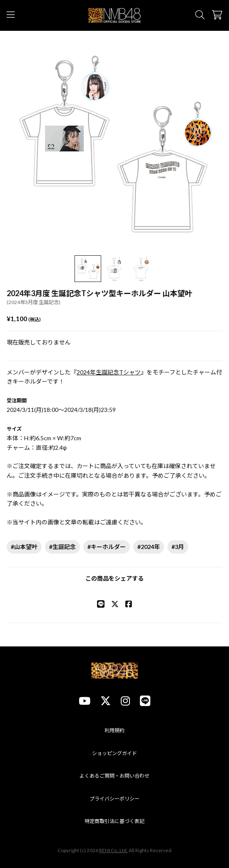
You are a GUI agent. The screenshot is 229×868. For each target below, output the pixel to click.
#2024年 (149, 547)
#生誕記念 (62, 547)
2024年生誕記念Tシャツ (109, 372)
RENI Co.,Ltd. (113, 850)
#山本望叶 (24, 547)
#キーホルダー (107, 547)
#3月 (178, 547)
